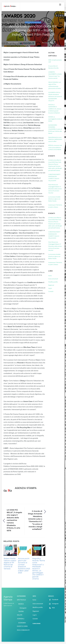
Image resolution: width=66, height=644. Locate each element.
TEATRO (21, 611)
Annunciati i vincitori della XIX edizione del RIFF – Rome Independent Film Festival (33, 30)
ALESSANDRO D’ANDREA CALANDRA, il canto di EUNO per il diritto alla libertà (55, 129)
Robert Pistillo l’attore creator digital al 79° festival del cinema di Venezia (10, 564)
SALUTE (20, 615)
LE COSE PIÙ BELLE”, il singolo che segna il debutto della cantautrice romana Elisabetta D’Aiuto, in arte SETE (14, 520)
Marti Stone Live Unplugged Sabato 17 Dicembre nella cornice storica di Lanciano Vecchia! (55, 189)
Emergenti (23, 608)
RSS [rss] (51, 608)
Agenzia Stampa (13, 43)
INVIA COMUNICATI (23, 630)
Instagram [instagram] (53, 604)
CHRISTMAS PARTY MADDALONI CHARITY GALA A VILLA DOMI (54, 177)
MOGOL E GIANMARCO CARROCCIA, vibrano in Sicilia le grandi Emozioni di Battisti (55, 109)
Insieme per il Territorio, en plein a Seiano (55, 206)
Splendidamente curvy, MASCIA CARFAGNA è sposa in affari (55, 139)
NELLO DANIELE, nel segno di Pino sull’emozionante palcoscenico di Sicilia (55, 85)
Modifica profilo (53, 282)
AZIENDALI (21, 619)
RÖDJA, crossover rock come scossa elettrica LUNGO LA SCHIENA (55, 147)
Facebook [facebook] (53, 600)
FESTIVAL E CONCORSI (33, 22)
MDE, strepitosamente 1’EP (55, 61)
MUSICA (21, 604)
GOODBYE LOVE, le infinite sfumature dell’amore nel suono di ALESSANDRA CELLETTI (55, 96)
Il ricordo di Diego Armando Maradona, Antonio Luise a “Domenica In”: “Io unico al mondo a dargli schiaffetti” (35, 520)
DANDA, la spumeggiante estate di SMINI (55, 119)
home (50, 276)
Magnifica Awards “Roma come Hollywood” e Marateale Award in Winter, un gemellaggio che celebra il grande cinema (39, 569)
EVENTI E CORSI (22, 626)
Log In (50, 288)
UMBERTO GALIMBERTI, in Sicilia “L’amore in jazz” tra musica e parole (55, 75)
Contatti (51, 291)
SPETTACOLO (21, 600)
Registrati (51, 285)
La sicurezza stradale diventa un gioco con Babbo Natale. (54, 199)
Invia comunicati (53, 279)
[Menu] (60, 5)
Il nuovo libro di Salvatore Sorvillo (53, 67)
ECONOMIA (22, 623)
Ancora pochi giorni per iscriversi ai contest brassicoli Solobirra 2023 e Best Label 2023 (24, 566)
